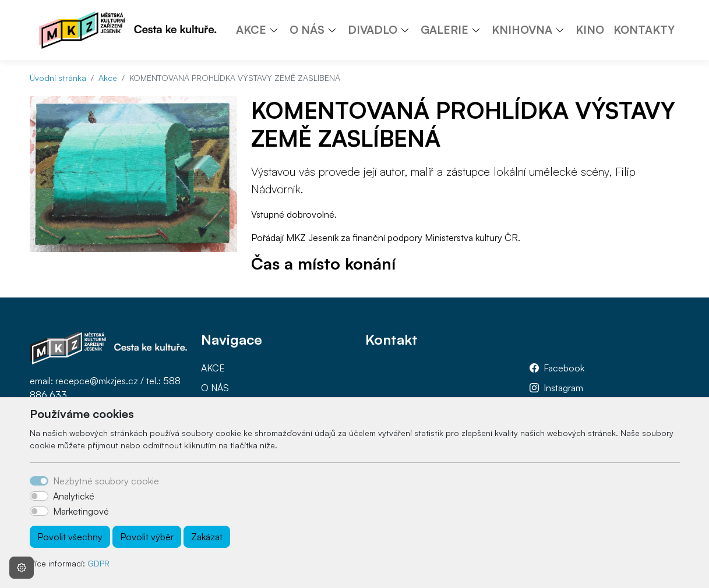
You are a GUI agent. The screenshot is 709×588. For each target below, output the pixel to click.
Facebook (564, 368)
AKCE (213, 368)
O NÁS (215, 388)
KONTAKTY (644, 30)
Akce (108, 78)
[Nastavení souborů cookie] (22, 568)
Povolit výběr (147, 537)
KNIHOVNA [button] (522, 30)
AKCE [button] (251, 30)
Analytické (74, 496)
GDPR (98, 563)
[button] (278, 30)
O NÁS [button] (307, 30)
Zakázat (207, 537)
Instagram (563, 388)
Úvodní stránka (58, 78)
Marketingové (81, 511)
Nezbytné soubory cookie (106, 481)
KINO (590, 30)
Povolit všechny (70, 537)
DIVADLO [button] (373, 30)
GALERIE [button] (445, 30)
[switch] (39, 496)
